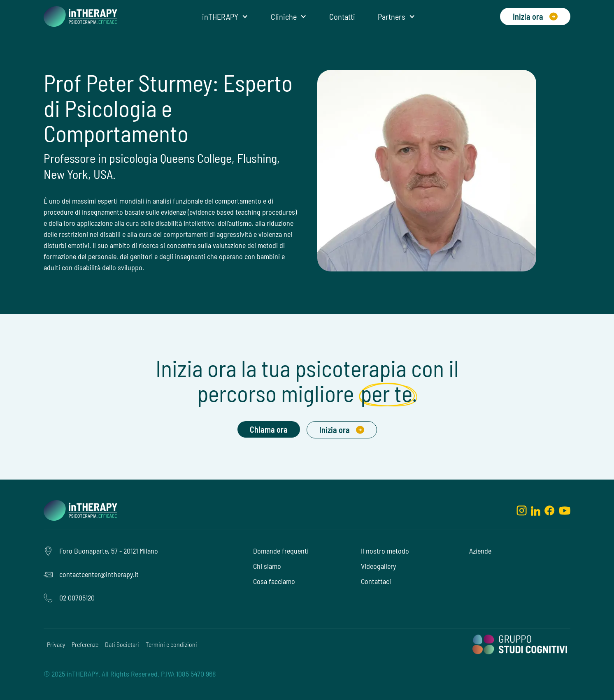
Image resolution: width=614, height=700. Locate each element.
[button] (225, 16)
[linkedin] (536, 510)
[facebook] (550, 510)
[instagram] (522, 510)
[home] (80, 16)
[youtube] (565, 510)
